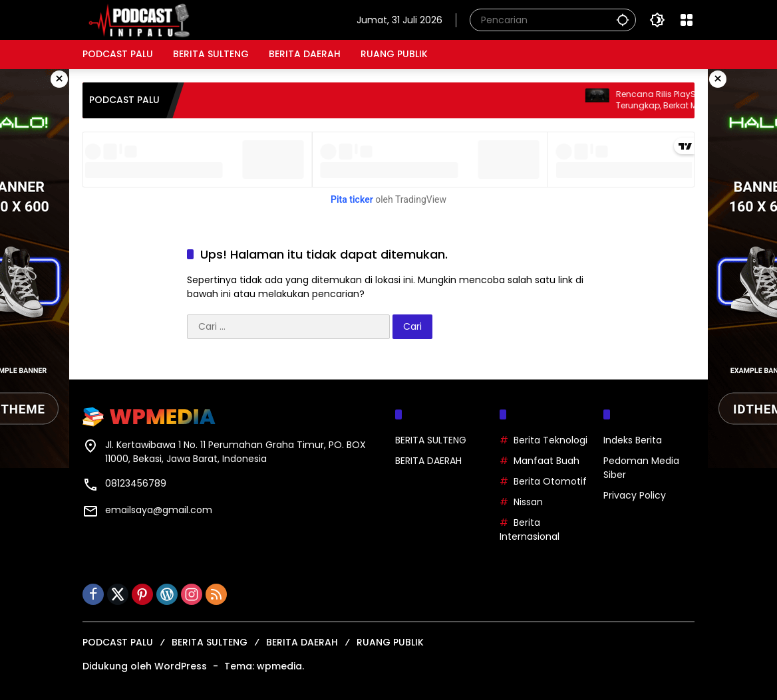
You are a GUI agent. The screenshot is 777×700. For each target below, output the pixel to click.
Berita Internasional (530, 529)
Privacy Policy (635, 495)
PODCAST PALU (118, 642)
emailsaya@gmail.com (159, 510)
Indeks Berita (633, 440)
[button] (623, 20)
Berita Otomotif (550, 481)
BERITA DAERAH (428, 461)
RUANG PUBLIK (390, 642)
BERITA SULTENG (431, 440)
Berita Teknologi (550, 440)
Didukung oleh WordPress (145, 666)
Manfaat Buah (546, 461)
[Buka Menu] (687, 20)
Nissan (528, 502)
